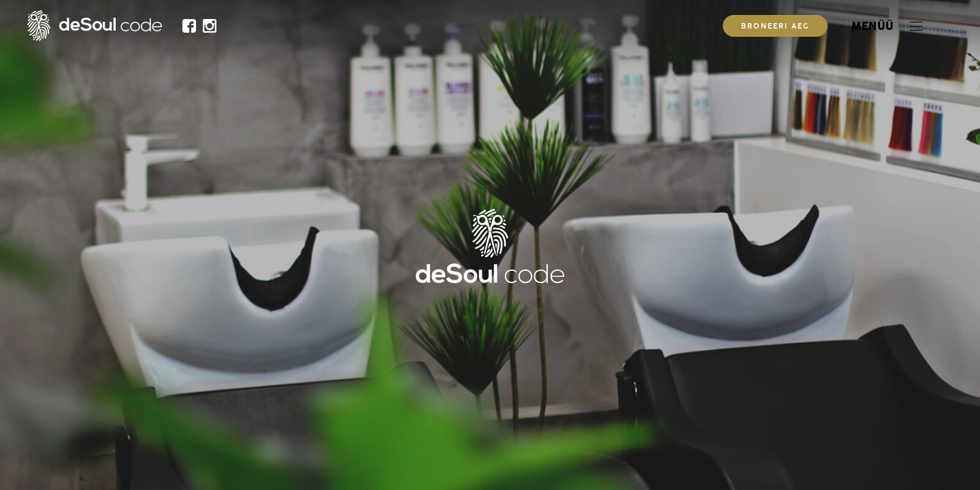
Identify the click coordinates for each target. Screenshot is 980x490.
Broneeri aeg (775, 27)
